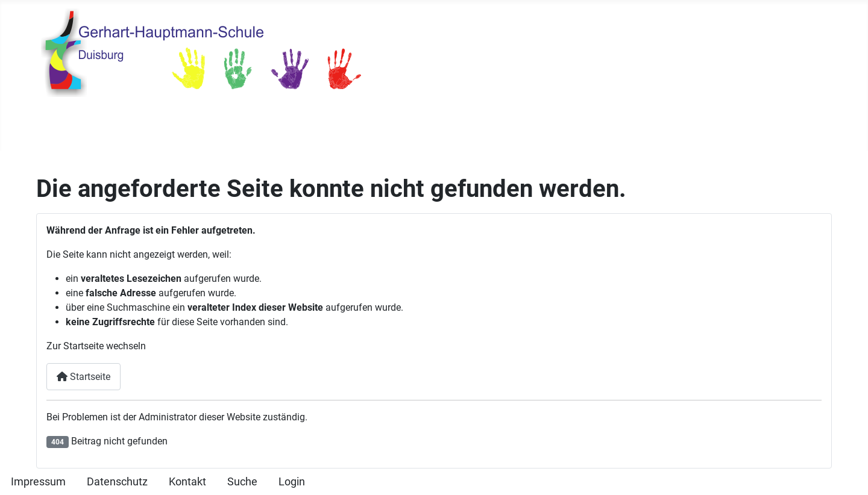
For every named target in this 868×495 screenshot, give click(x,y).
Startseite (75, 128)
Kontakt (187, 482)
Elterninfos (522, 128)
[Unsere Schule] (197, 128)
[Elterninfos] (555, 128)
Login (292, 482)
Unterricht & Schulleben (342, 128)
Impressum (38, 482)
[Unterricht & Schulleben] (406, 128)
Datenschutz (117, 482)
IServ (671, 128)
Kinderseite (611, 128)
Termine (245, 128)
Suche (242, 482)
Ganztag (455, 128)
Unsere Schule (155, 128)
